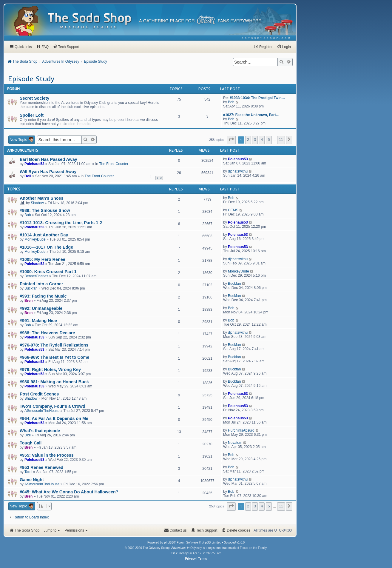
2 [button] (248, 140)
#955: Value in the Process (47, 455)
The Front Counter (114, 164)
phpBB (169, 542)
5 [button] (269, 140)
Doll (28, 176)
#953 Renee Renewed (41, 467)
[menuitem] (267, 38)
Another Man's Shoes (42, 198)
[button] (231, 140)
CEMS (233, 210)
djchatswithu (238, 171)
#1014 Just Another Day (44, 235)
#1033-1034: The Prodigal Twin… (257, 98)
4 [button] (262, 140)
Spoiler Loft (32, 115)
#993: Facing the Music (43, 296)
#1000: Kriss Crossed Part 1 (48, 272)
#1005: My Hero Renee (43, 259)
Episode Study (31, 78)
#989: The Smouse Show (45, 210)
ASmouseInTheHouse (42, 411)
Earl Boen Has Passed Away (48, 159)
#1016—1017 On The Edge (46, 247)
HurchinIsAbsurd (241, 430)
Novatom (235, 443)
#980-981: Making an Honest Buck (54, 382)
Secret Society (34, 98)
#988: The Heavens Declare (47, 333)
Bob (231, 102)
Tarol (28, 472)
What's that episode (40, 431)
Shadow (37, 203)
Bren (28, 301)
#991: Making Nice (38, 321)
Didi (28, 435)
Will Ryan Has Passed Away (48, 172)
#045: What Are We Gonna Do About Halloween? (69, 492)
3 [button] (255, 140)
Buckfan (31, 288)
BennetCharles (36, 276)
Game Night (32, 480)
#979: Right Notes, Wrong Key (50, 370)
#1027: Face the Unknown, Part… (251, 115)
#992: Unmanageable (41, 308)
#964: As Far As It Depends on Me (54, 418)
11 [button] (281, 140)
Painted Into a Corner (41, 284)
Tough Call (31, 443)
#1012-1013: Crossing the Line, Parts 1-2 (61, 223)
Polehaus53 (34, 164)
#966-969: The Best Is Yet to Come (54, 357)
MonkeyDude (35, 239)
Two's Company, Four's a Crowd (53, 406)
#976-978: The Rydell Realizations (54, 345)
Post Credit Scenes (39, 394)
